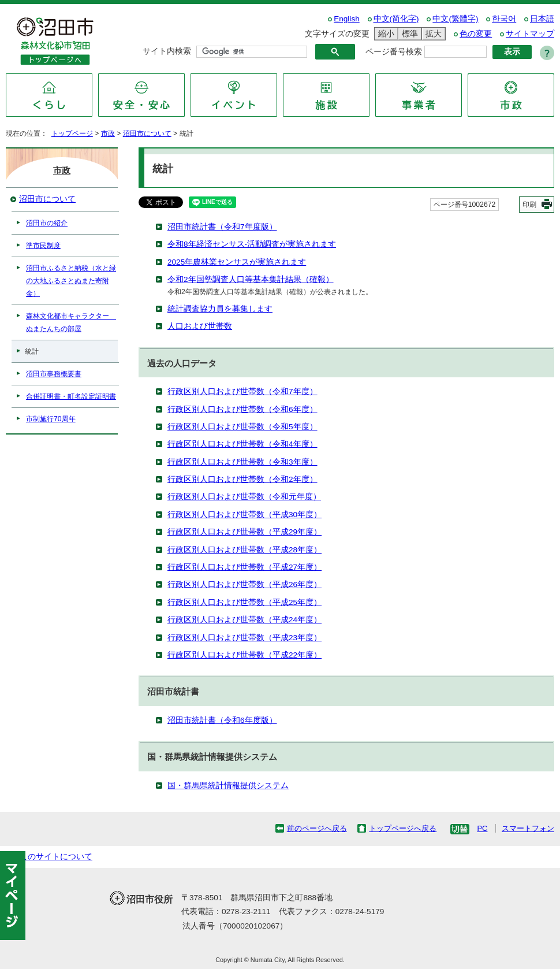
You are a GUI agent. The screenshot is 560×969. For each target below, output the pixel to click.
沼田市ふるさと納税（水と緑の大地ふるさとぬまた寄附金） (71, 281)
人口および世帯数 (200, 326)
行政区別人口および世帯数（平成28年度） (244, 550)
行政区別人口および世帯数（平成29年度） (244, 532)
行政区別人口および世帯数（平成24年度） (244, 620)
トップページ (72, 133)
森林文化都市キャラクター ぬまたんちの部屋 (71, 322)
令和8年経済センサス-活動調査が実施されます (252, 244)
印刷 (529, 205)
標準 (408, 34)
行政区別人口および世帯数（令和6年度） (242, 409)
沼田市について (147, 133)
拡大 (432, 34)
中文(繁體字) (455, 19)
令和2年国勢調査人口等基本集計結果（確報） (251, 279)
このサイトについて (56, 857)
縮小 (384, 34)
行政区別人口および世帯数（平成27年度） (244, 567)
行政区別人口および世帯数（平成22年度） (244, 655)
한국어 (504, 19)
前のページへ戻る (317, 828)
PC (482, 828)
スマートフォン (528, 828)
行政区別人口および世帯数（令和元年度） (244, 497)
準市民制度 (43, 246)
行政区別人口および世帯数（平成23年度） (244, 638)
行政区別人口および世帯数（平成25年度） (244, 602)
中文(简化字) (396, 19)
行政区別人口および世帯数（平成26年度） (244, 584)
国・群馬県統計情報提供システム (228, 786)
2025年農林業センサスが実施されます (237, 262)
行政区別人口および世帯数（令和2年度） (242, 479)
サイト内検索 (167, 51)
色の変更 (476, 34)
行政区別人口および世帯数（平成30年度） (244, 515)
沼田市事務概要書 (54, 374)
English (347, 19)
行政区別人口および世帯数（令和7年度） (242, 391)
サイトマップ (530, 34)
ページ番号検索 (394, 52)
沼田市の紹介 (47, 223)
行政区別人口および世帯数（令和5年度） (242, 427)
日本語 (542, 19)
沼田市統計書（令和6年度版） (222, 720)
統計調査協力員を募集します (220, 309)
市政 (108, 133)
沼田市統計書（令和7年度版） (222, 227)
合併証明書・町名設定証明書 (71, 396)
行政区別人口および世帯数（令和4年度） (242, 444)
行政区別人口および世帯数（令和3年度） (242, 462)
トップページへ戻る (403, 828)
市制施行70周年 (51, 419)
